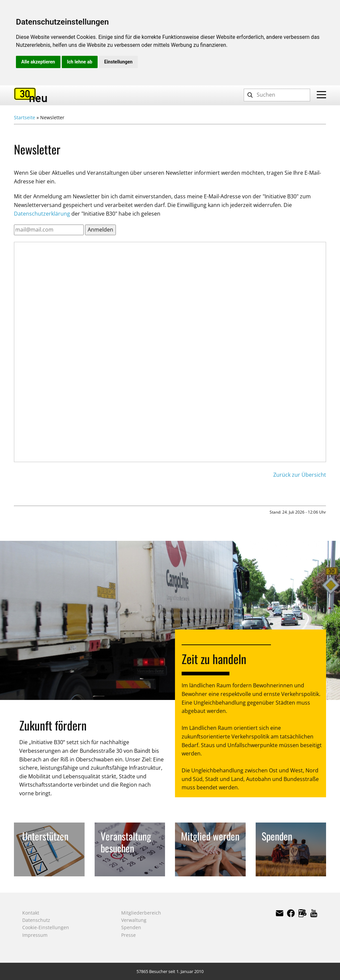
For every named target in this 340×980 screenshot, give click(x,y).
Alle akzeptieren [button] (38, 62)
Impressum (35, 935)
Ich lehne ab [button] (80, 62)
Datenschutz (36, 920)
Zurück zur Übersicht (300, 475)
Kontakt (31, 913)
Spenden (131, 927)
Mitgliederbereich (141, 913)
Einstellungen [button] (118, 62)
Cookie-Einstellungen (46, 927)
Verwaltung (134, 920)
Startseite (25, 117)
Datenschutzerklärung (42, 214)
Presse (128, 935)
